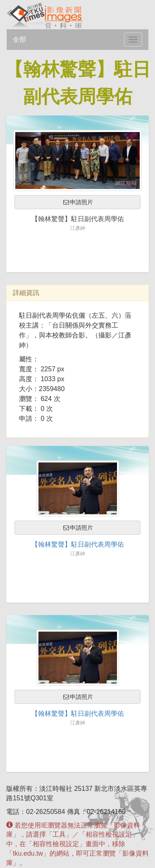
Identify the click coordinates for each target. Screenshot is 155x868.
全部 (19, 39)
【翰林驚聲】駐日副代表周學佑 (78, 544)
